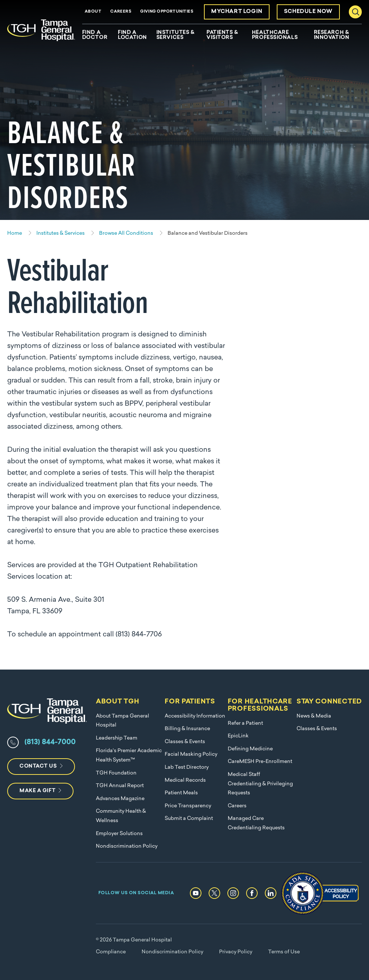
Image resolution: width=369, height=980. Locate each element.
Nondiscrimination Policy (127, 846)
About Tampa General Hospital (123, 721)
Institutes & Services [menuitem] (175, 35)
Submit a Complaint (189, 819)
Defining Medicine (250, 749)
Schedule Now (308, 12)
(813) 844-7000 (50, 742)
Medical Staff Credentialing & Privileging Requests (260, 784)
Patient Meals (181, 793)
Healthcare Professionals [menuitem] (275, 35)
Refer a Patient (245, 723)
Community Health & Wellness (121, 816)
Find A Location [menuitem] (132, 35)
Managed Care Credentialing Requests (256, 823)
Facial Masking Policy (191, 754)
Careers (121, 12)
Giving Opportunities (167, 12)
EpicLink (238, 736)
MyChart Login (237, 12)
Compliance (111, 952)
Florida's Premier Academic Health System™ (129, 756)
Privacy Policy (236, 952)
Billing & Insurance (187, 729)
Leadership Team (117, 738)
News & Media (314, 716)
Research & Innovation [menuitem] (332, 35)
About (93, 12)
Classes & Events (185, 742)
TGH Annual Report (120, 786)
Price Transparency (188, 806)
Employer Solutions (119, 834)
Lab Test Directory (187, 767)
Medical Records (185, 780)
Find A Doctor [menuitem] (95, 35)
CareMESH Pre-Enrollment (260, 762)
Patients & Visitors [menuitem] (222, 35)
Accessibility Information (195, 716)
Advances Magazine (120, 799)
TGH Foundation (116, 773)
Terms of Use (284, 952)
